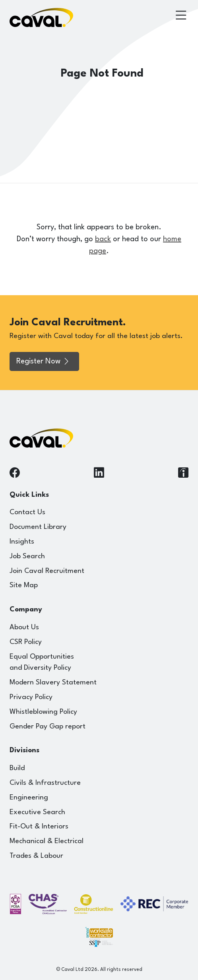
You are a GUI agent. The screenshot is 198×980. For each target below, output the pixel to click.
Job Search (27, 556)
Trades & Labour (36, 856)
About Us (24, 627)
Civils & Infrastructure (45, 783)
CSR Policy (26, 642)
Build (17, 768)
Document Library (38, 527)
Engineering (29, 798)
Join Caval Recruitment (47, 571)
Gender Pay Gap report (48, 727)
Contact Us (27, 512)
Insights (22, 542)
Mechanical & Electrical (47, 841)
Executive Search (37, 812)
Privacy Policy (31, 697)
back (103, 239)
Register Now (43, 361)
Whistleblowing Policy (43, 712)
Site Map (24, 585)
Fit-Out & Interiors (39, 827)
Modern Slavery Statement (53, 683)
